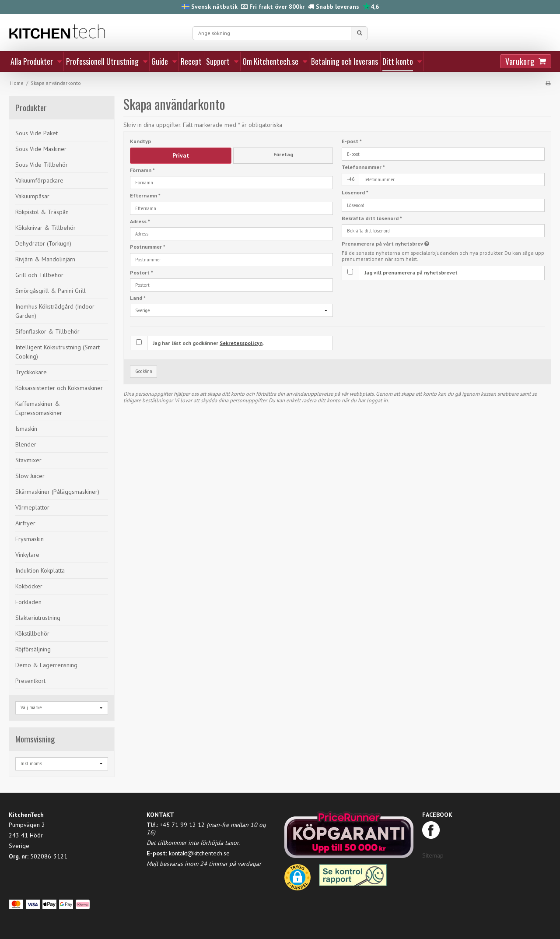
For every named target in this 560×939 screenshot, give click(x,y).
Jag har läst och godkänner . (208, 343)
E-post (352, 141)
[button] (297, 880)
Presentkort (30, 681)
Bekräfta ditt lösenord (372, 218)
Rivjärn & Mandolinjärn (45, 259)
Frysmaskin (30, 539)
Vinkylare (27, 555)
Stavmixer (28, 460)
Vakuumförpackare (39, 180)
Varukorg (520, 61)
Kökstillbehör (32, 633)
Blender (26, 444)
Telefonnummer (363, 167)
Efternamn (145, 195)
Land (138, 298)
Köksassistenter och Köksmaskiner (59, 388)
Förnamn (142, 170)
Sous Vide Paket (37, 133)
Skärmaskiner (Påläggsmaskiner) (57, 492)
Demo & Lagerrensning (46, 665)
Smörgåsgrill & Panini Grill (51, 291)
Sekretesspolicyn (241, 343)
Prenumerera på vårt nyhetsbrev (417, 244)
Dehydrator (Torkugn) (43, 243)
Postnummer (148, 247)
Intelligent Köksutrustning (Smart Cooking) (58, 352)
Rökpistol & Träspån (42, 212)
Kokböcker (29, 586)
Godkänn (144, 371)
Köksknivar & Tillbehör (45, 228)
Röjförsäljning (33, 649)
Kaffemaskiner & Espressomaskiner (39, 408)
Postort (142, 273)
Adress (140, 221)
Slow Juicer (30, 476)
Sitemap (433, 855)
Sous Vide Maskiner (41, 149)
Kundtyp (140, 141)
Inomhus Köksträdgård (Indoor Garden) (55, 311)
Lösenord (355, 192)
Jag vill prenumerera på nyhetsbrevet (411, 273)
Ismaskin (26, 429)
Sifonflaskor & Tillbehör (47, 331)
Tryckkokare (31, 372)
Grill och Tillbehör (39, 275)
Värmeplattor (32, 507)
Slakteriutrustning (38, 618)
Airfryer (25, 523)
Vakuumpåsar (32, 196)
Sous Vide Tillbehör (42, 165)
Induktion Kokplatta (40, 570)
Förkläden (28, 602)
